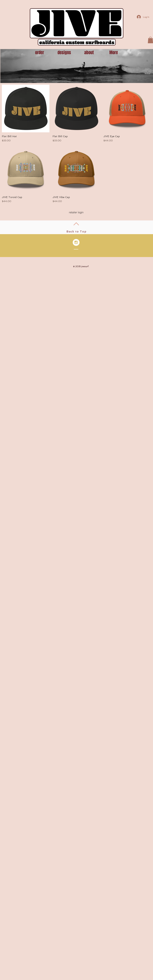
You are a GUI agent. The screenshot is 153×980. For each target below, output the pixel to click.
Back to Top (76, 231)
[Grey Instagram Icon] (148, 71)
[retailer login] (76, 212)
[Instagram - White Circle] (76, 242)
